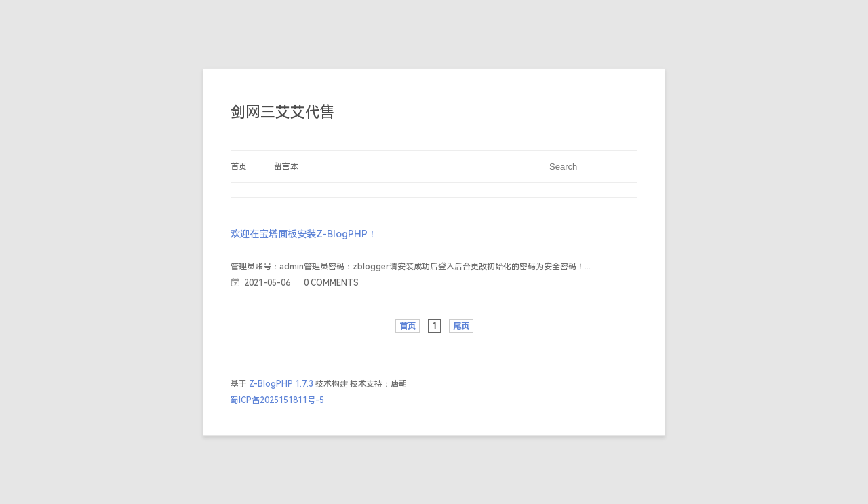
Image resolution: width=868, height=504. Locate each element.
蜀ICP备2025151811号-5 (277, 400)
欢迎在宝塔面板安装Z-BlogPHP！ (304, 234)
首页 (239, 167)
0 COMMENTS (331, 283)
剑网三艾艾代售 (283, 112)
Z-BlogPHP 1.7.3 (281, 384)
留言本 (286, 167)
